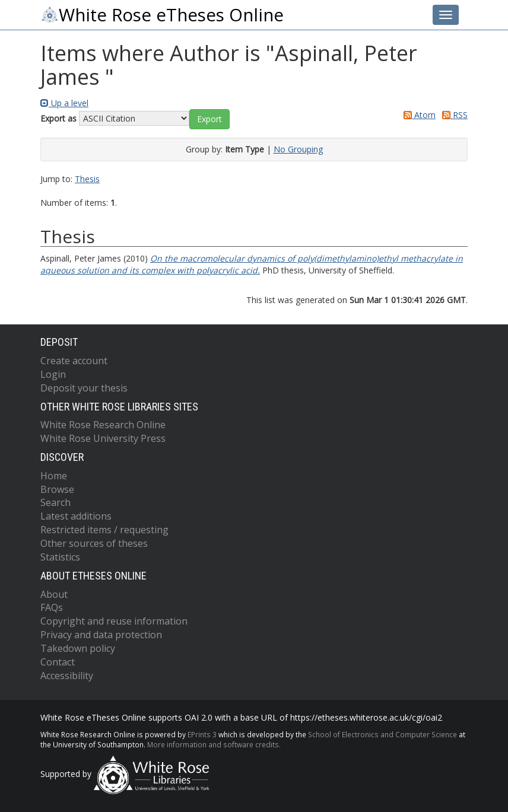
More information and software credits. (214, 744)
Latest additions (76, 516)
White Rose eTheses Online (162, 15)
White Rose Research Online (103, 425)
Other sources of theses (94, 543)
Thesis (87, 179)
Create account (74, 361)
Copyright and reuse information (114, 621)
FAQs (52, 607)
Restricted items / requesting (104, 530)
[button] (209, 119)
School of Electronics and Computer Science (382, 734)
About (54, 594)
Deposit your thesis (84, 388)
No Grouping (298, 149)
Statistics (60, 557)
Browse (57, 489)
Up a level (64, 103)
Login (53, 374)
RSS (453, 115)
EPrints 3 (202, 734)
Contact (58, 662)
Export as (58, 118)
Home (54, 476)
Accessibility (67, 676)
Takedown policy (78, 648)
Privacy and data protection (101, 635)
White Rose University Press (103, 438)
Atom (417, 115)
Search (55, 502)
